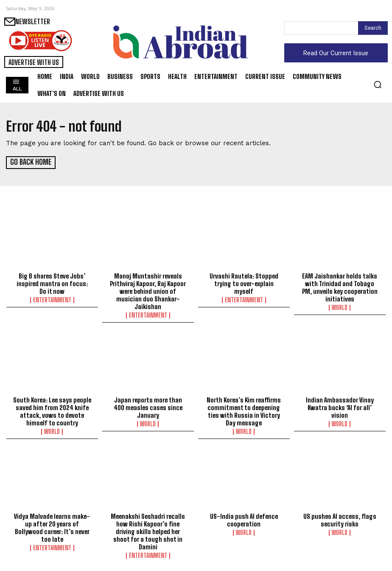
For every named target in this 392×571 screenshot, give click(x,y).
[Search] (373, 28)
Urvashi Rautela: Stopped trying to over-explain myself (244, 283)
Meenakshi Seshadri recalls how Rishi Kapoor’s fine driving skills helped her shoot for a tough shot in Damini (148, 531)
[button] (378, 84)
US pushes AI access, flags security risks (340, 520)
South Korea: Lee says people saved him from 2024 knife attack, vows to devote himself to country (52, 411)
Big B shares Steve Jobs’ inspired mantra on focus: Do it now (52, 283)
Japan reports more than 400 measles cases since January (148, 407)
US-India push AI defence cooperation (244, 520)
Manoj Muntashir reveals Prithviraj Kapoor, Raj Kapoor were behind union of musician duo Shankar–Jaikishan (148, 291)
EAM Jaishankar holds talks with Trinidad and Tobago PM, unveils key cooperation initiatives (340, 287)
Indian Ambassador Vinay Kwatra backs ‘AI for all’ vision (340, 407)
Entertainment (52, 300)
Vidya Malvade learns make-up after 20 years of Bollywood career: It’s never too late (52, 527)
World (340, 307)
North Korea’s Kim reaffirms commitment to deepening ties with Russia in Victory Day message (244, 411)
